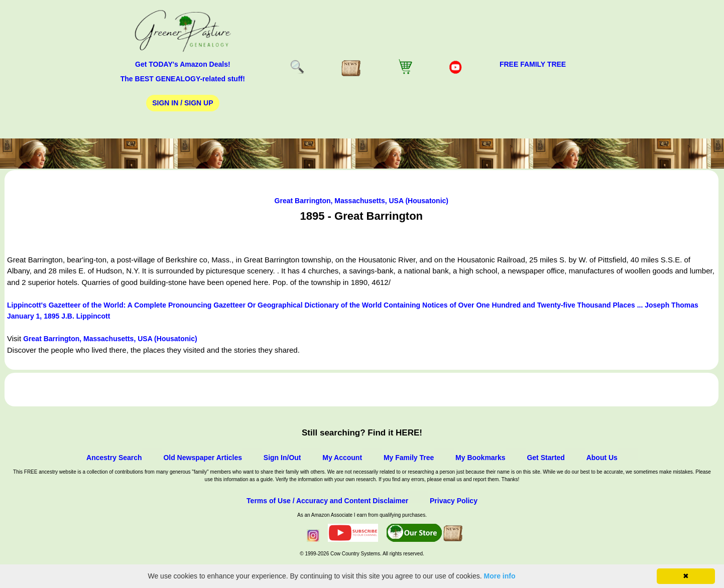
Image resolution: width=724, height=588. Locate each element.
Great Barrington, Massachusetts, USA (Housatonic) (361, 201)
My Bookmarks (480, 458)
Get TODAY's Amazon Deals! (183, 64)
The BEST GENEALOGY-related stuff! (183, 79)
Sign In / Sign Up (183, 103)
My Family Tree (409, 458)
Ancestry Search (114, 458)
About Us (602, 458)
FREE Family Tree (533, 64)
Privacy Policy (454, 501)
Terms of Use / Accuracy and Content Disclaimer (327, 501)
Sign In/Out (282, 458)
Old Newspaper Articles (203, 458)
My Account (342, 458)
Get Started (546, 458)
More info (500, 576)
